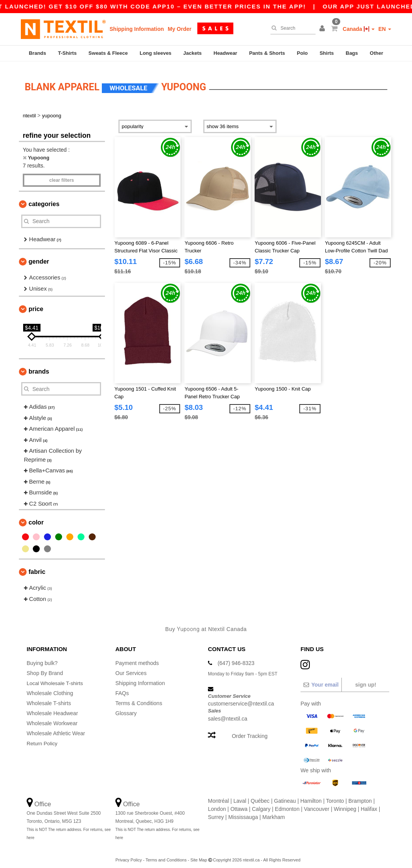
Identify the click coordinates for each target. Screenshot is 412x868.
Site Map (198, 855)
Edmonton (287, 804)
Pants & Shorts (267, 53)
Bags (352, 53)
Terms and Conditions (166, 855)
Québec (260, 796)
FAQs (122, 688)
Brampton (360, 796)
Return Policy (43, 738)
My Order (180, 29)
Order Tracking (250, 731)
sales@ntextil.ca (228, 714)
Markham (274, 812)
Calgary (261, 804)
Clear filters (62, 175)
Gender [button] (39, 257)
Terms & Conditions (139, 698)
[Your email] (321, 680)
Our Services (131, 668)
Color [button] (36, 518)
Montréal (218, 796)
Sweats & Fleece (108, 53)
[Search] (291, 28)
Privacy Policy (128, 855)
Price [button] (36, 304)
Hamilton (311, 796)
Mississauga (243, 812)
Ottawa (239, 804)
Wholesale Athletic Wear (56, 728)
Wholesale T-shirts (49, 698)
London (217, 804)
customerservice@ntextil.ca (241, 699)
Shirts (327, 53)
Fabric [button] (37, 567)
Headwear (225, 53)
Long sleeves (155, 53)
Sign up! (366, 680)
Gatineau (285, 796)
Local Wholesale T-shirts (56, 678)
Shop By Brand (45, 668)
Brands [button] (39, 367)
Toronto (335, 796)
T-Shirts (67, 53)
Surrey (216, 812)
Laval (240, 796)
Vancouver (317, 804)
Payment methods (137, 658)
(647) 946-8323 (236, 658)
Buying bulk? (42, 658)
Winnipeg (345, 804)
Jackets (192, 53)
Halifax (369, 804)
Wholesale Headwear (52, 708)
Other (377, 53)
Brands (38, 53)
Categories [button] (44, 199)
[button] (323, 29)
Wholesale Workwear (52, 718)
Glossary (126, 708)
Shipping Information (137, 29)
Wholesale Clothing (50, 688)
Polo (302, 53)
